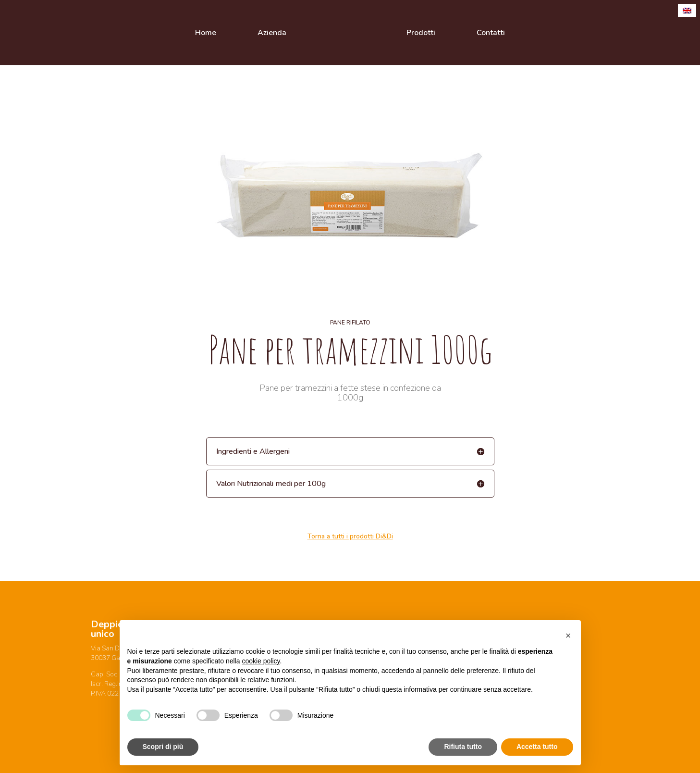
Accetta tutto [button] (537, 747)
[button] (568, 636)
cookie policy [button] (261, 661)
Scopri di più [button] (163, 747)
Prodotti (421, 34)
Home (206, 34)
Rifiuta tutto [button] (463, 747)
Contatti (491, 34)
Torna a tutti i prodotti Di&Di (350, 536)
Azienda (272, 34)
